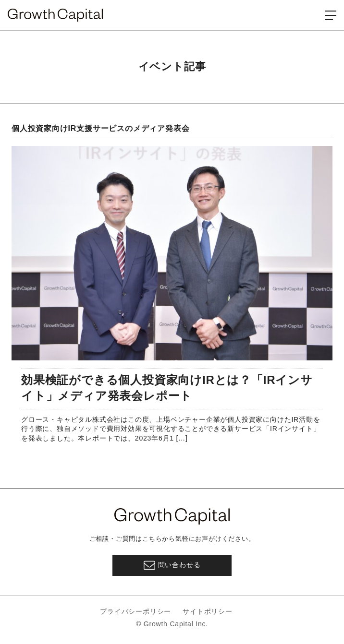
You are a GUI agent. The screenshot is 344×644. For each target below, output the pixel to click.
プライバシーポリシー (135, 611)
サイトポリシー (208, 611)
